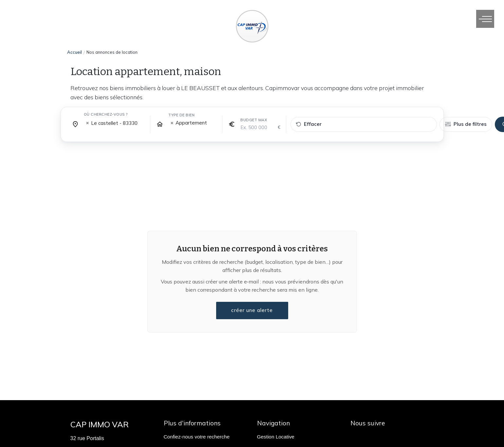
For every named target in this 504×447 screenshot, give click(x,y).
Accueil (75, 52)
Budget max (254, 120)
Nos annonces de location (112, 52)
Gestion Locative (276, 437)
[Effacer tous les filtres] (364, 124)
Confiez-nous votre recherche (197, 437)
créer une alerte (252, 310)
